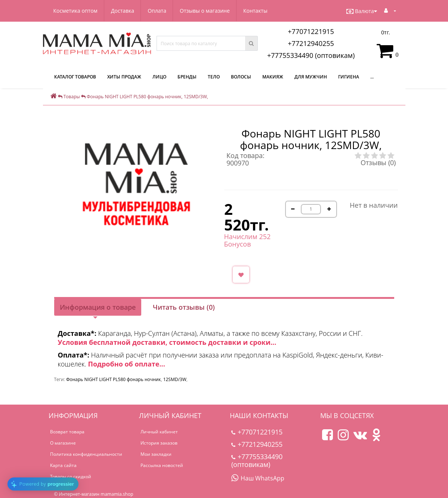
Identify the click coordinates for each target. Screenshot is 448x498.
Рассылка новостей (162, 465)
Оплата (157, 11)
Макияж (273, 77)
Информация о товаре (98, 307)
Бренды (187, 77)
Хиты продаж (124, 77)
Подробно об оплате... (126, 364)
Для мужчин (311, 77)
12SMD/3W (175, 379)
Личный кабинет (159, 432)
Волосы (241, 77)
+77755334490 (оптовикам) (311, 55)
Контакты (255, 11)
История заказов (159, 443)
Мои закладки (156, 454)
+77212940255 (311, 43)
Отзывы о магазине (205, 11)
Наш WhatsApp (258, 478)
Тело (214, 77)
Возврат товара (67, 432)
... (372, 77)
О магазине (63, 443)
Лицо (159, 77)
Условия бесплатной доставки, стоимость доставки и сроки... (167, 342)
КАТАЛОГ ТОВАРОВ (75, 77)
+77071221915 (311, 31)
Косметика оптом (75, 11)
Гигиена (349, 77)
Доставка (123, 11)
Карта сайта (63, 465)
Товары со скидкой (71, 477)
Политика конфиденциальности (86, 454)
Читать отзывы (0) (184, 307)
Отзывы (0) (378, 163)
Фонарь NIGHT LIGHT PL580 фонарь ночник (113, 379)
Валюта (362, 11)
